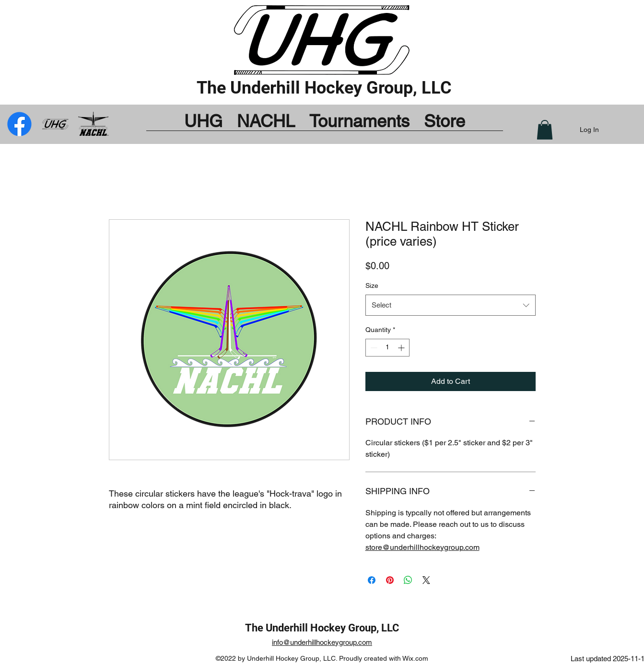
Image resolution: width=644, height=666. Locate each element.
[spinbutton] (387, 348)
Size (372, 285)
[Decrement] (373, 348)
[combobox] (451, 305)
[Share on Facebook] (372, 580)
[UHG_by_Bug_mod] (56, 124)
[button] (545, 130)
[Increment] (402, 348)
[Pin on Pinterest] (390, 580)
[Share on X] (426, 580)
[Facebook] (93, 124)
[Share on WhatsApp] (408, 580)
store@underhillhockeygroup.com (422, 547)
